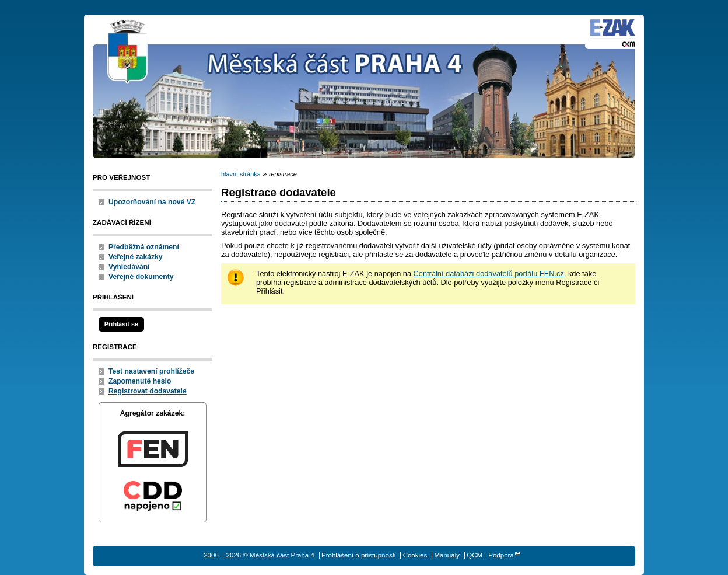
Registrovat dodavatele (148, 391)
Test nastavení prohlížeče (151, 371)
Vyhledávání (129, 267)
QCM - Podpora (490, 555)
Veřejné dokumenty (141, 277)
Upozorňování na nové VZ (152, 202)
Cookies (415, 555)
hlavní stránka (241, 174)
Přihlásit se (121, 324)
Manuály (447, 555)
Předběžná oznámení (144, 247)
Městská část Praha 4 (128, 53)
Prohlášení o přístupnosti (358, 555)
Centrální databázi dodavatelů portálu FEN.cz (489, 273)
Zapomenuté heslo (140, 381)
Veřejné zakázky (136, 257)
